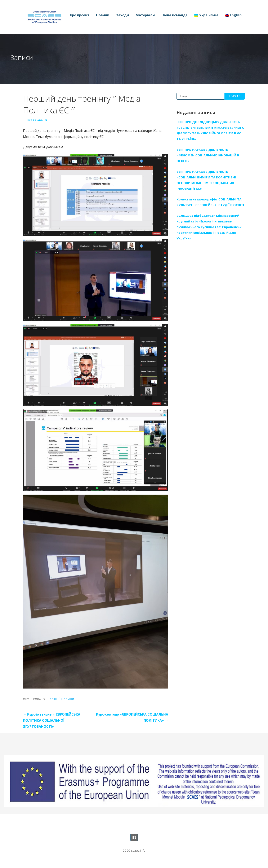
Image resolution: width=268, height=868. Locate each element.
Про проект (80, 15)
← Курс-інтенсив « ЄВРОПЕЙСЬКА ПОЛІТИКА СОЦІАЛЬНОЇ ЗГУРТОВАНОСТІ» (52, 720)
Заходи (122, 15)
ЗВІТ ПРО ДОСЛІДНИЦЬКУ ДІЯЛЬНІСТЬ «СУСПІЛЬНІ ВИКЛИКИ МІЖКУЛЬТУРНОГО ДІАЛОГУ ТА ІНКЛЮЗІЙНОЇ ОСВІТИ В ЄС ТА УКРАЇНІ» (211, 130)
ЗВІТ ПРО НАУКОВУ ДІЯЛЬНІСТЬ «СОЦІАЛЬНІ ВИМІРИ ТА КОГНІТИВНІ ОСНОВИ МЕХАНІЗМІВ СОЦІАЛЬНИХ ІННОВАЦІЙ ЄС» (206, 180)
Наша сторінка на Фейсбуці (134, 837)
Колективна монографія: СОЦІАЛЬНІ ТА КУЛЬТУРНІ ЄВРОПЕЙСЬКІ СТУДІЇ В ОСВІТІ (210, 202)
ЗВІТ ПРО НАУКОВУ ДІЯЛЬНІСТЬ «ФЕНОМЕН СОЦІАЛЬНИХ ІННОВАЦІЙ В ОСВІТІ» (208, 155)
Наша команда (175, 15)
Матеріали (145, 15)
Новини (103, 15)
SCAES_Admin (37, 120)
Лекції (55, 699)
